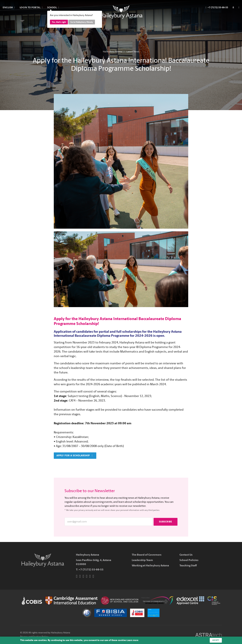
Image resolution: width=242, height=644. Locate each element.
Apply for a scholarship (75, 456)
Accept (215, 640)
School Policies (189, 560)
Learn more (133, 640)
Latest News (133, 52)
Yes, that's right (59, 22)
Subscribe (166, 522)
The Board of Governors (147, 555)
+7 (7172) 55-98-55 (91, 569)
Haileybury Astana (112, 52)
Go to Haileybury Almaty (82, 22)
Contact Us (186, 555)
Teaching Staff (188, 565)
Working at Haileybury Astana (150, 565)
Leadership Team (142, 560)
